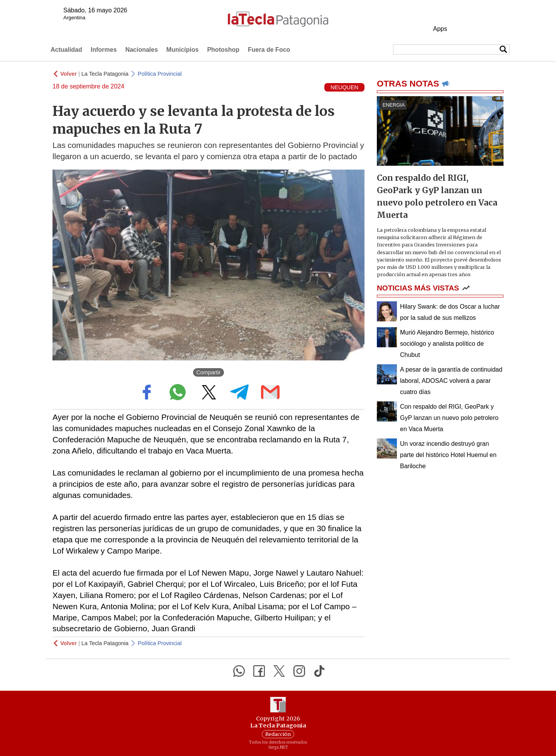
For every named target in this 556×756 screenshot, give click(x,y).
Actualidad (66, 50)
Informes (104, 50)
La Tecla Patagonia (105, 74)
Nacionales (141, 50)
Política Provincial (160, 74)
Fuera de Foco (269, 50)
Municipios (183, 50)
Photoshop (223, 50)
